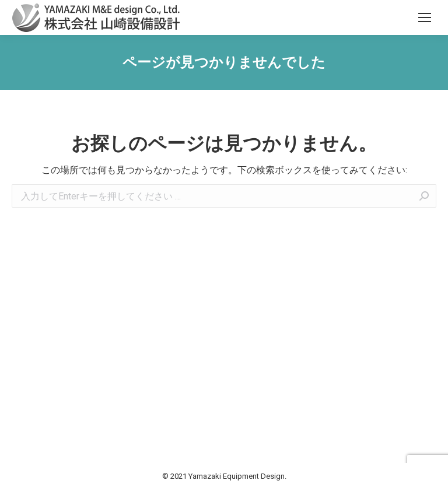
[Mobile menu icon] (425, 17)
